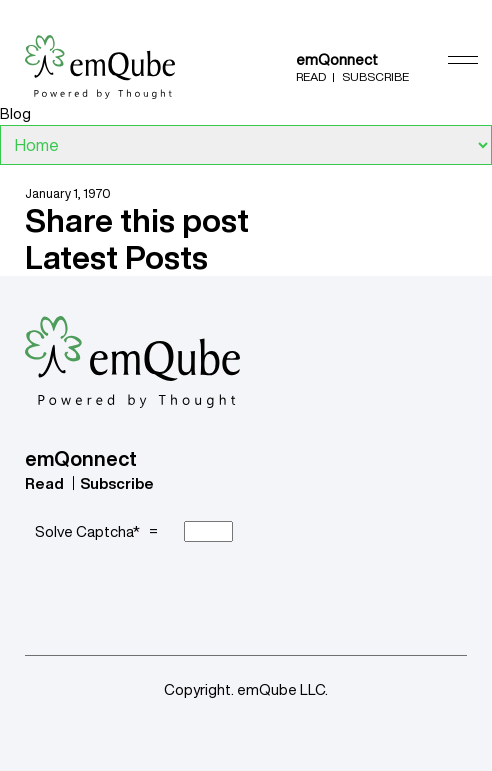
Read (311, 76)
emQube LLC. (282, 689)
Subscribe (375, 76)
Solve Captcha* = (99, 531)
